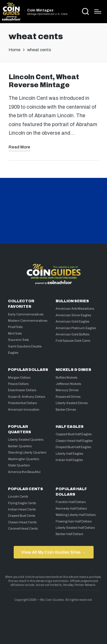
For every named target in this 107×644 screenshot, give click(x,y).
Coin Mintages (40, 10)
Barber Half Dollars (69, 534)
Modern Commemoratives (28, 321)
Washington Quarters (24, 459)
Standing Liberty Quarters (27, 452)
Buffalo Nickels (66, 377)
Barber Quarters (20, 446)
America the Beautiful (24, 472)
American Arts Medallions (75, 309)
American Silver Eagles (73, 315)
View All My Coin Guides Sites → (53, 552)
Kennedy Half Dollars (71, 508)
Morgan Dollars (19, 377)
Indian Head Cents (22, 509)
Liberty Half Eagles (69, 454)
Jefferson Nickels (68, 384)
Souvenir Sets (18, 340)
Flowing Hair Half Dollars (74, 521)
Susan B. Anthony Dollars (27, 397)
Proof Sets (15, 327)
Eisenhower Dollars (22, 390)
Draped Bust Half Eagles (73, 447)
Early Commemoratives (26, 314)
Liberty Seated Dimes (72, 403)
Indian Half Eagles (69, 460)
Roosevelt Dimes (68, 397)
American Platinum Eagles (76, 328)
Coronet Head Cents (23, 528)
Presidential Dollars (22, 403)
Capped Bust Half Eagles (74, 434)
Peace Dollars (18, 384)
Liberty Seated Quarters (26, 440)
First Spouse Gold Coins (73, 341)
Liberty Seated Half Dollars (75, 528)
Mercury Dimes (67, 390)
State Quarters (19, 465)
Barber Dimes (66, 410)
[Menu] (98, 11)
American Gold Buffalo (72, 334)
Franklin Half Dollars (71, 502)
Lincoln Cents (18, 496)
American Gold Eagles (72, 321)
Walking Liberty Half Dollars (76, 515)
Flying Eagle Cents (22, 503)
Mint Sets (15, 333)
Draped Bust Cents (22, 516)
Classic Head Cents (22, 522)
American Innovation (24, 410)
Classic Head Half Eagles (74, 441)
